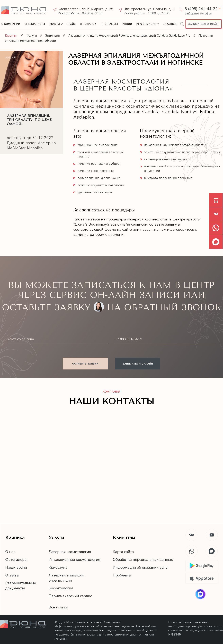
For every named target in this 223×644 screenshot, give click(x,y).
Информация (146, 24)
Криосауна (58, 567)
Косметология (61, 588)
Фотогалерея (17, 560)
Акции (127, 24)
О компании (11, 24)
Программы (109, 24)
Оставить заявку (85, 364)
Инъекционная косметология (74, 560)
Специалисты (35, 24)
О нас (10, 552)
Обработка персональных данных (143, 560)
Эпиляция (52, 36)
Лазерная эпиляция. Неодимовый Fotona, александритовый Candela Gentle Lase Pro (129, 36)
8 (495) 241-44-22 (201, 9)
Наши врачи (16, 567)
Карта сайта (123, 552)
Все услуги (58, 607)
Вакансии (170, 24)
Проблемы (122, 575)
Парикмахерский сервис (70, 596)
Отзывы (12, 575)
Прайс (71, 24)
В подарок (88, 24)
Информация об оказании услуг (141, 567)
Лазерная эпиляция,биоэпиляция (67, 578)
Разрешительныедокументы (21, 586)
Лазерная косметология (70, 552)
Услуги (55, 24)
